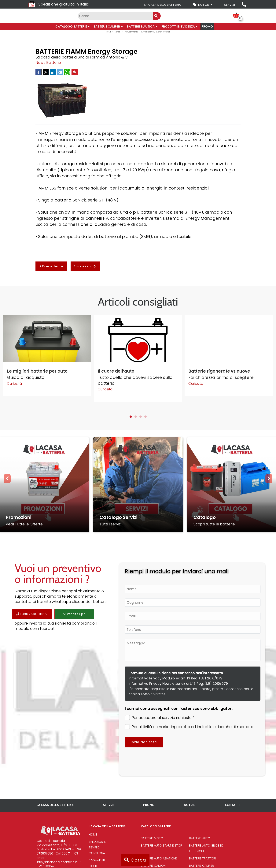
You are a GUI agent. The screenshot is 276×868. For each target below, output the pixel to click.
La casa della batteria (163, 5)
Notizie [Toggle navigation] (201, 5)
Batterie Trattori (202, 858)
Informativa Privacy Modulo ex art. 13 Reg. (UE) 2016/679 (175, 678)
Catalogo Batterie (73, 26)
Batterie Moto (152, 838)
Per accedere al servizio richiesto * (160, 718)
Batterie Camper (109, 26)
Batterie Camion (153, 866)
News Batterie (48, 62)
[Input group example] (115, 16)
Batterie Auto (200, 838)
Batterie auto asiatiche (159, 858)
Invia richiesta (144, 742)
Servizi (230, 5)
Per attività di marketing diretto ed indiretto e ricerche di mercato (189, 727)
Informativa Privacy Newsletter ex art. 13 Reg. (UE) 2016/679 (178, 684)
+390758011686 (32, 614)
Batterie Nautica (142, 26)
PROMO (206, 26)
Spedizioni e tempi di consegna (97, 847)
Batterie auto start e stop (162, 845)
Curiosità (14, 383)
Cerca (135, 860)
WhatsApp (74, 614)
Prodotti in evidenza (179, 26)
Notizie (190, 805)
